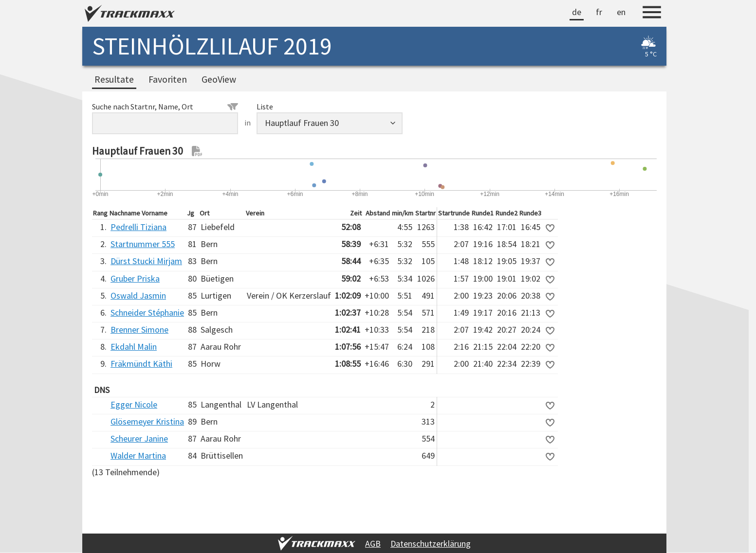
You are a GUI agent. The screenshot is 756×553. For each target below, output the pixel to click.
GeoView (219, 79)
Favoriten (168, 79)
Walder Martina (138, 455)
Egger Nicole (134, 404)
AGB (373, 544)
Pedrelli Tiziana (138, 227)
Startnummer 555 (143, 244)
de (577, 12)
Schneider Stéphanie (147, 312)
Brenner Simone (139, 330)
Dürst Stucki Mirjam (146, 261)
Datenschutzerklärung (431, 544)
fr (599, 12)
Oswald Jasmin (138, 295)
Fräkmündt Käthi (141, 364)
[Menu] (652, 14)
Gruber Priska (135, 278)
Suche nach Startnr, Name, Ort (165, 107)
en (621, 12)
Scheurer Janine (139, 438)
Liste (265, 107)
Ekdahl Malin (134, 347)
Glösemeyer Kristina (147, 421)
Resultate (114, 79)
